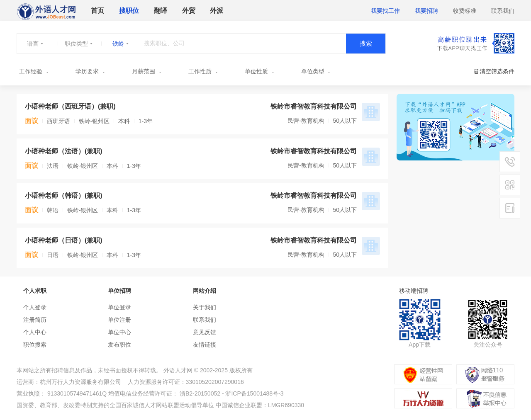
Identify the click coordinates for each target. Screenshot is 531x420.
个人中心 (35, 332)
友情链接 (205, 345)
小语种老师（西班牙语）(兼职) (70, 106)
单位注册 (119, 320)
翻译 (161, 11)
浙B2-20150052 (200, 393)
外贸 (189, 11)
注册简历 (35, 320)
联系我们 (503, 11)
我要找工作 (385, 11)
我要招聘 (426, 11)
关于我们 (205, 307)
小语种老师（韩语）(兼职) (64, 195)
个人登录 (35, 307)
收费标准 (465, 11)
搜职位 (129, 11)
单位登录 (119, 307)
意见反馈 (205, 332)
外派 (217, 11)
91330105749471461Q (77, 393)
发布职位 (119, 345)
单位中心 (119, 332)
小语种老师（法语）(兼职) (64, 151)
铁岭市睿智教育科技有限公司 (314, 106)
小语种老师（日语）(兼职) (64, 240)
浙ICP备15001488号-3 (254, 393)
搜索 (366, 43)
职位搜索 (35, 345)
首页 (97, 11)
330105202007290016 (215, 382)
